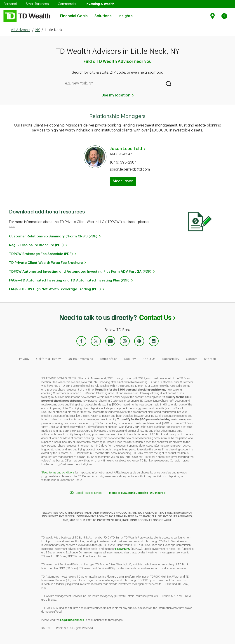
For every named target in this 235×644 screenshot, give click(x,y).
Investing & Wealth (100, 4)
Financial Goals (74, 13)
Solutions (103, 13)
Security (130, 359)
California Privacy (48, 359)
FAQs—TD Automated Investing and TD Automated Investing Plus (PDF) (69, 280)
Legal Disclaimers (72, 620)
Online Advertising (80, 359)
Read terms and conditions (59, 473)
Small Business (37, 4)
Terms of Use (109, 359)
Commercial (67, 4)
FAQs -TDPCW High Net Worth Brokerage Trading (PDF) (55, 289)
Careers (192, 359)
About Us (149, 359)
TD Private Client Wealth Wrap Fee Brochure (46, 263)
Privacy (24, 359)
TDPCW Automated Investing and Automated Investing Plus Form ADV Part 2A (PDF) (80, 272)
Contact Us (157, 317)
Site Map (210, 359)
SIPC (127, 549)
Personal (10, 4)
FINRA (119, 549)
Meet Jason (123, 181)
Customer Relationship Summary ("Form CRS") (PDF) (53, 236)
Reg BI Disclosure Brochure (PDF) (36, 245)
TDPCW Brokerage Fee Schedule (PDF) (41, 254)
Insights (126, 13)
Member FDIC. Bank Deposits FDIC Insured (137, 493)
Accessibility (171, 359)
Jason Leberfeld (126, 149)
